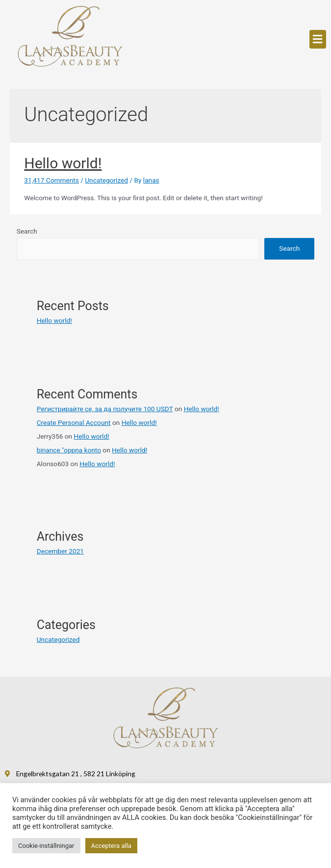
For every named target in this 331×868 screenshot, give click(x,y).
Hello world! (63, 163)
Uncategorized (106, 180)
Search (27, 231)
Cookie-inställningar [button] (46, 846)
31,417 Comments (51, 180)
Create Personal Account (74, 422)
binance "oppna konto (69, 450)
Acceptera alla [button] (111, 846)
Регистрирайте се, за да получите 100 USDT (105, 409)
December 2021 (60, 551)
